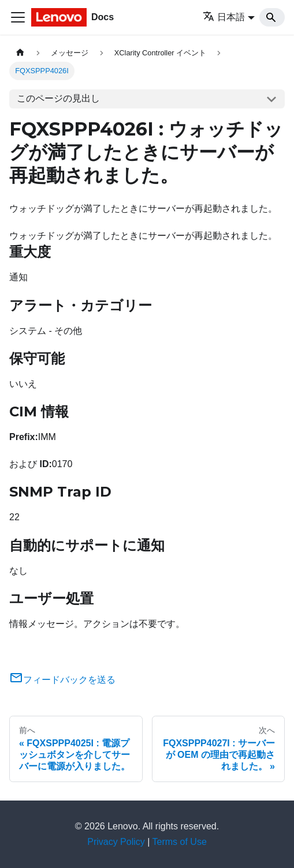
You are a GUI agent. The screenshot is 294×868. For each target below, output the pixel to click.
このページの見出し (58, 98)
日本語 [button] (224, 17)
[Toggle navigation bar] (18, 17)
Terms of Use (180, 842)
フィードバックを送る (62, 680)
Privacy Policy (116, 842)
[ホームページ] (20, 53)
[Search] (272, 17)
